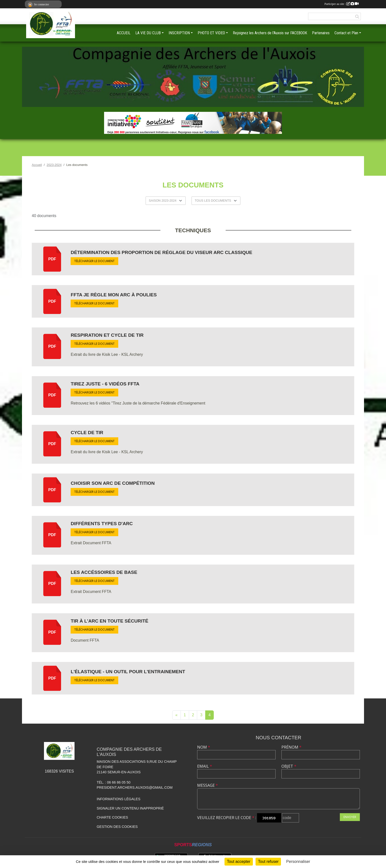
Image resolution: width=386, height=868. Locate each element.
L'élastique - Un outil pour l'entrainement (128, 672)
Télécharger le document (94, 261)
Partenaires (321, 33)
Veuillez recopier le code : (227, 818)
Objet (289, 766)
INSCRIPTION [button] (179, 33)
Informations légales (119, 799)
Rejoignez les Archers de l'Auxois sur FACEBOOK (270, 33)
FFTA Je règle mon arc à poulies (114, 295)
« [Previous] (177, 715)
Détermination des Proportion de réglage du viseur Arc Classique (161, 252)
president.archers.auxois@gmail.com (135, 787)
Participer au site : (342, 4)
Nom (204, 747)
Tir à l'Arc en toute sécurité (109, 621)
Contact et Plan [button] (346, 33)
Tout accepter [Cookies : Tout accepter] (239, 862)
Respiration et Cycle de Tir (107, 335)
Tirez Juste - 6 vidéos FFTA (105, 384)
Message (208, 785)
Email (205, 766)
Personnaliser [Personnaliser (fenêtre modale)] (298, 862)
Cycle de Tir (87, 433)
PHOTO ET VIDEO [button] (211, 33)
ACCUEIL (124, 33)
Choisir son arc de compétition (113, 483)
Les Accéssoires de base (104, 572)
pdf (52, 259)
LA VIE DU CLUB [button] (148, 33)
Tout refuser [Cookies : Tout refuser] (268, 862)
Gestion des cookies (117, 827)
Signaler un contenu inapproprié (130, 808)
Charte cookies (112, 817)
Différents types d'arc (102, 524)
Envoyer (350, 817)
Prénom (291, 747)
